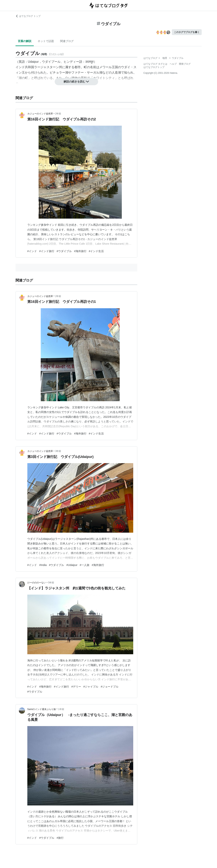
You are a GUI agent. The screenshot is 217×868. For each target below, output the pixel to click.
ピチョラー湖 (59, 73)
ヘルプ (173, 64)
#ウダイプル (64, 251)
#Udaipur (72, 565)
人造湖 (116, 73)
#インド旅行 (47, 251)
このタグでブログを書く (187, 32)
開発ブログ (185, 64)
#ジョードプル (110, 687)
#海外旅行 (80, 251)
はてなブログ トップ (28, 16)
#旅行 (60, 838)
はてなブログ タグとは (155, 64)
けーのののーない (37, 583)
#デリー (76, 687)
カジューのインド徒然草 (40, 114)
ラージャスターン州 (48, 67)
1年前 (61, 709)
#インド (32, 251)
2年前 (58, 114)
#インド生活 (96, 251)
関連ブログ (67, 41)
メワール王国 (109, 67)
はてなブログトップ (154, 67)
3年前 (58, 451)
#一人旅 (85, 565)
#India (43, 565)
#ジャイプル (91, 687)
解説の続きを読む (76, 82)
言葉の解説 (25, 41)
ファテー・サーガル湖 (87, 73)
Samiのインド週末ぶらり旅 (42, 709)
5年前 (51, 583)
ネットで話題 (46, 41)
